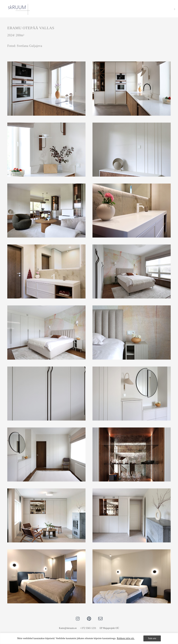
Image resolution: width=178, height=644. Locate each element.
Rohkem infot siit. (126, 638)
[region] (89, 638)
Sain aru (152, 638)
